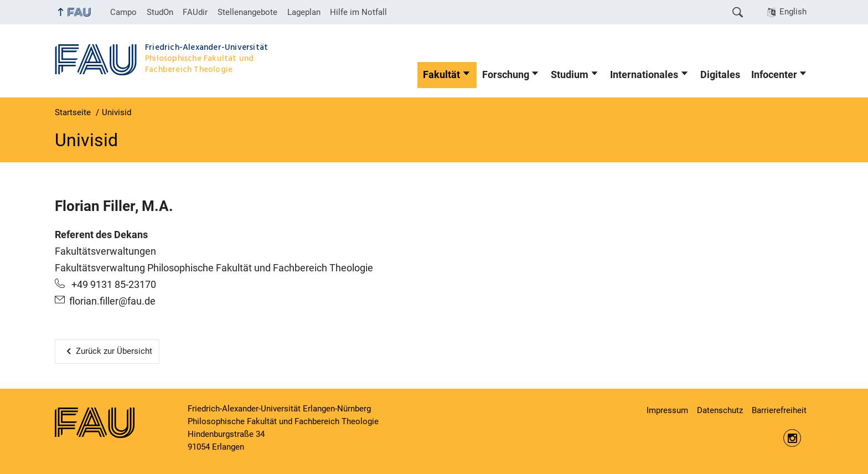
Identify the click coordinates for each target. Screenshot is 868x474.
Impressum (667, 410)
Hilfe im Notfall (358, 12)
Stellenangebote (247, 12)
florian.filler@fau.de (112, 301)
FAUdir (195, 12)
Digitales (720, 75)
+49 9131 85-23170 (113, 285)
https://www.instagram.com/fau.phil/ (792, 438)
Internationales (644, 75)
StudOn (160, 12)
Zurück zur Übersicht (114, 351)
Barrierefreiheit (779, 410)
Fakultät (441, 75)
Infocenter (774, 75)
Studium (570, 75)
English (793, 12)
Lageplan (304, 12)
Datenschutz (720, 410)
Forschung (506, 75)
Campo (123, 12)
